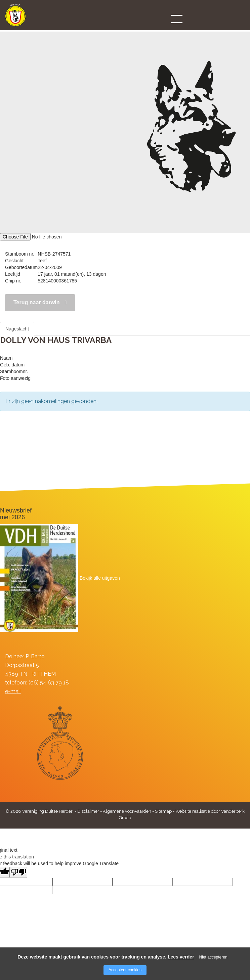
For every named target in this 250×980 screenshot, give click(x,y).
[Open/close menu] (177, 19)
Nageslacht (17, 329)
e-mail (13, 691)
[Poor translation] (18, 872)
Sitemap (163, 811)
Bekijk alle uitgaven (100, 578)
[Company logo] (15, 18)
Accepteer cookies (125, 970)
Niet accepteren (213, 957)
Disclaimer (88, 811)
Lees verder (181, 957)
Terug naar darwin (37, 302)
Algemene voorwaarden (127, 811)
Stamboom (52, 329)
